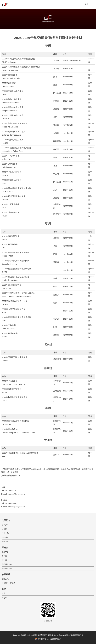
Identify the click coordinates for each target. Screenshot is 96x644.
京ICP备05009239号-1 (75, 635)
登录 (87, 4)
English (5, 598)
